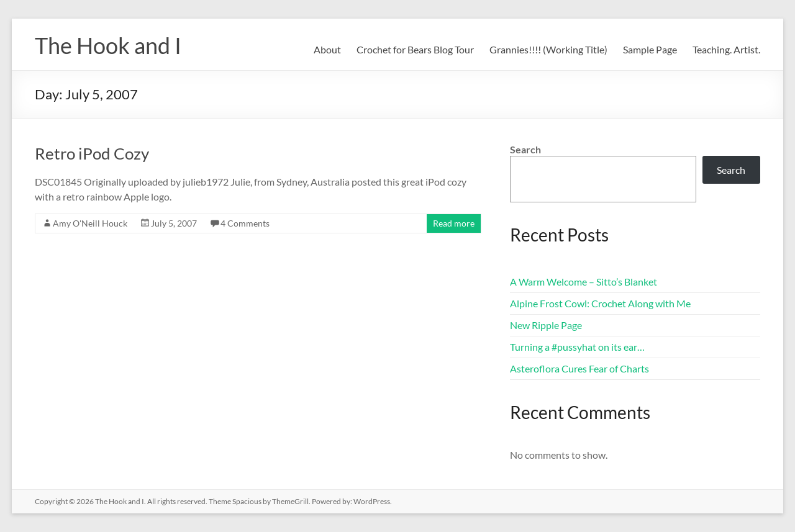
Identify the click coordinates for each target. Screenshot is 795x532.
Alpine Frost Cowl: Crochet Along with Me (600, 303)
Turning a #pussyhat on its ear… (577, 347)
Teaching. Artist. (726, 49)
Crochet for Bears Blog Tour (415, 49)
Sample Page (650, 49)
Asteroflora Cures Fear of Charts (579, 368)
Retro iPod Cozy (92, 153)
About (327, 49)
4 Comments (245, 223)
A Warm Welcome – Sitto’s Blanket (584, 282)
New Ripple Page (546, 325)
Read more (454, 223)
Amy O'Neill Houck (90, 223)
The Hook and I (108, 45)
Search (525, 149)
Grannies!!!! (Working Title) (548, 49)
